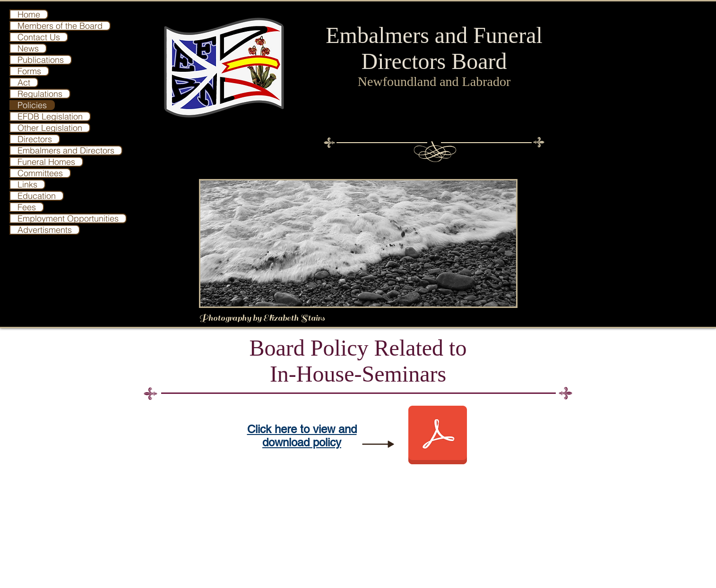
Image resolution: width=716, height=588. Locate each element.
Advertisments (45, 230)
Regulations (40, 94)
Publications (41, 60)
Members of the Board (60, 26)
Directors (35, 139)
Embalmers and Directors (66, 150)
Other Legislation (50, 128)
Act (24, 82)
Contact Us (39, 37)
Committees (40, 173)
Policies (32, 105)
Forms (29, 71)
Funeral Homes (46, 162)
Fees (27, 207)
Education (37, 196)
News (28, 48)
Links (27, 184)
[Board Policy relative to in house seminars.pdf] (438, 436)
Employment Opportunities (68, 218)
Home (29, 14)
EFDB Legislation (50, 116)
